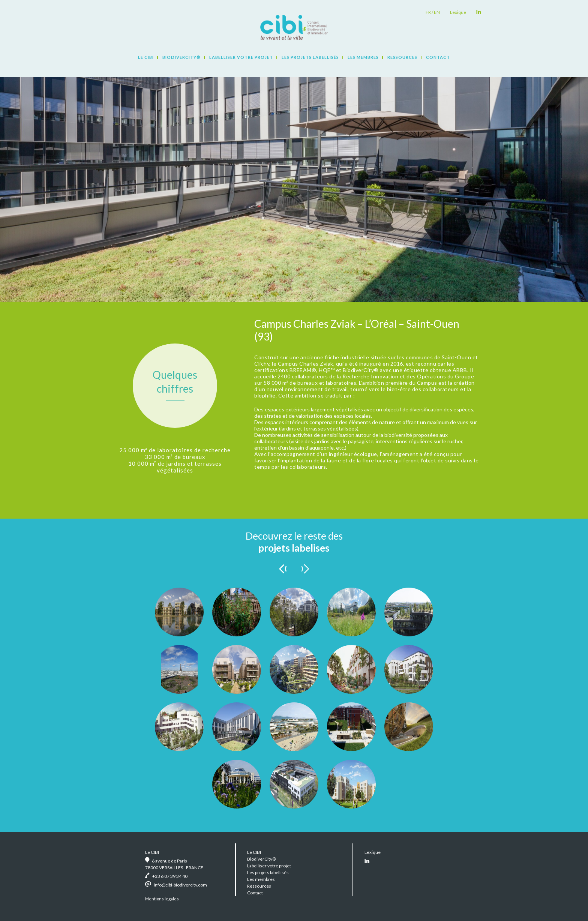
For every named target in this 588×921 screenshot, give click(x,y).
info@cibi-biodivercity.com (180, 885)
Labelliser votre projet (241, 57)
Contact (438, 57)
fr (428, 12)
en (437, 12)
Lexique (458, 12)
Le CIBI (146, 57)
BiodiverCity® (181, 57)
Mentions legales (162, 899)
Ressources (402, 57)
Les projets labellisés (310, 57)
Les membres (363, 57)
